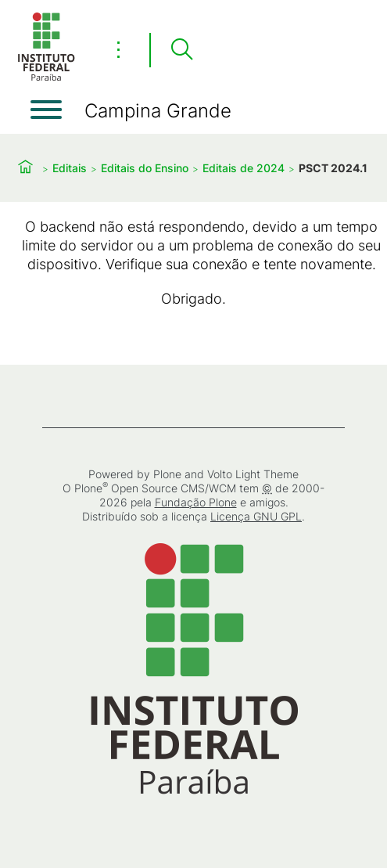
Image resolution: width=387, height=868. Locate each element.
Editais (70, 168)
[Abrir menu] (46, 110)
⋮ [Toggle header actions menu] (118, 49)
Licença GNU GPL (256, 516)
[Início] (46, 78)
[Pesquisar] (181, 50)
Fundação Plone (196, 502)
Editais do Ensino (145, 168)
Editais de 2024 (244, 168)
